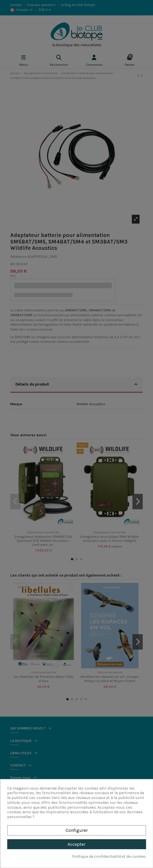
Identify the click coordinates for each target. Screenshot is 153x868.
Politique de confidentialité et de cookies (109, 857)
